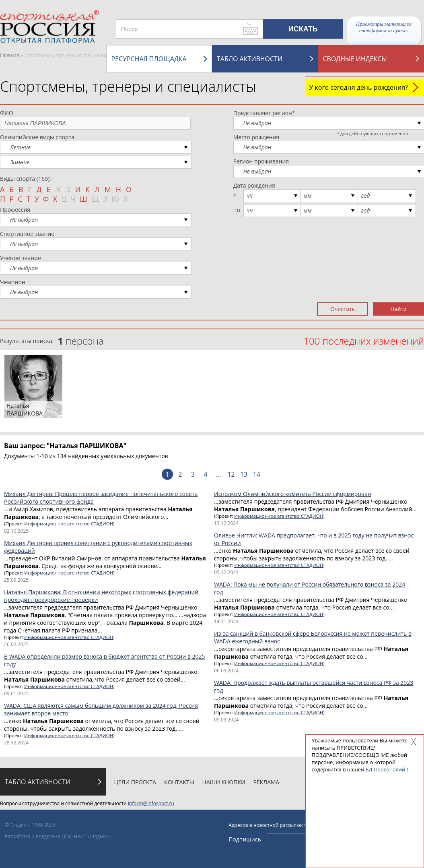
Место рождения (256, 137)
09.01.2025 (16, 693)
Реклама (267, 782)
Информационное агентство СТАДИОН (69, 524)
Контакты (179, 782)
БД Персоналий (385, 769)
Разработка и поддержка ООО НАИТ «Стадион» (58, 836)
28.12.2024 (16, 743)
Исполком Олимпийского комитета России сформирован (293, 494)
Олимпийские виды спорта (37, 137)
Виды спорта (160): (26, 179)
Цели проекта (135, 782)
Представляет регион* (264, 113)
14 (257, 474)
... (219, 474)
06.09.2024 (226, 671)
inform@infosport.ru (151, 803)
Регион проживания (261, 161)
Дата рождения (254, 185)
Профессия (15, 210)
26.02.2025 (16, 644)
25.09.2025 (16, 580)
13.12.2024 (226, 523)
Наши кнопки (224, 782)
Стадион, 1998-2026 (33, 825)
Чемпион (13, 282)
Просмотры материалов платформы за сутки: (384, 27)
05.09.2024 (226, 720)
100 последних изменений (364, 341)
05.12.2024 (226, 572)
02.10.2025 (16, 531)
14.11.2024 (226, 621)
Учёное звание (21, 258)
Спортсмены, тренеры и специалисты (128, 86)
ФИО (7, 113)
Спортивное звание (27, 234)
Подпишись (245, 839)
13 (244, 474)
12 (231, 474)
